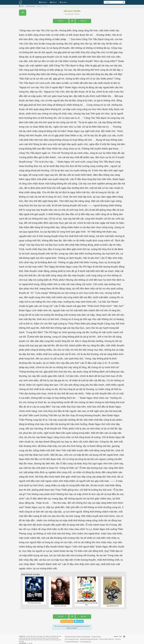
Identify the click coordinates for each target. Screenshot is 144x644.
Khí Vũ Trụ (118, 639)
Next (83, 21)
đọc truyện (40, 636)
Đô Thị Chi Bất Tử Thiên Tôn (107, 639)
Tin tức (30, 643)
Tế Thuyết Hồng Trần (85, 642)
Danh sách (43, 2)
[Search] (123, 2)
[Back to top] (124, 637)
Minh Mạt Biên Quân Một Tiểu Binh (89, 639)
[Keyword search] (113, 2)
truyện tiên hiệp (54, 638)
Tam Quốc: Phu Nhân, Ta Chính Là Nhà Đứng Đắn (77, 637)
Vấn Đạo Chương (72, 11)
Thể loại (54, 2)
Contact (116, 636)
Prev (61, 21)
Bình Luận (79, 621)
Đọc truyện (29, 636)
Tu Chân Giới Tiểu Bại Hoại (72, 642)
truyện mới (30, 638)
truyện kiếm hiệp (23, 640)
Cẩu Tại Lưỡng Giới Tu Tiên (72, 639)
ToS (120, 636)
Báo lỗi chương (67, 621)
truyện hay (48, 636)
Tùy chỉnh (64, 2)
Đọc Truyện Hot (28, 2)
